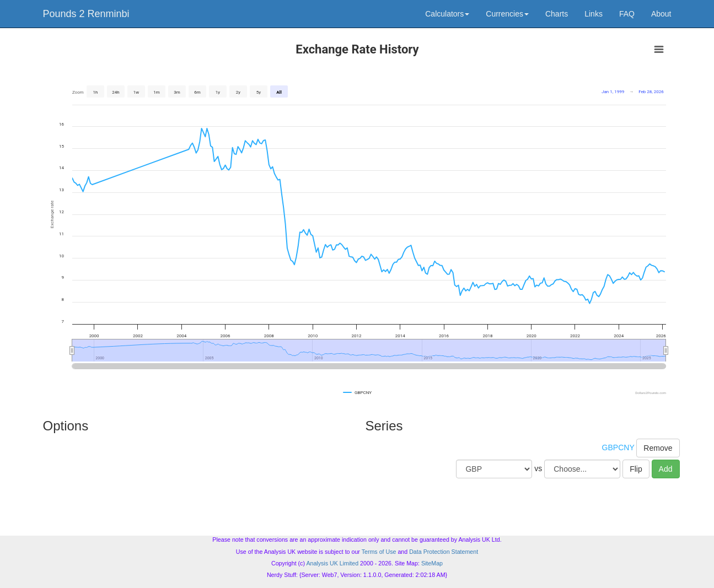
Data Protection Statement (444, 552)
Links (594, 14)
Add (666, 469)
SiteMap (432, 563)
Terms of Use (379, 552)
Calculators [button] (447, 14)
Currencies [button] (507, 14)
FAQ (627, 14)
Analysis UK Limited (332, 563)
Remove (658, 448)
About (661, 14)
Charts (557, 14)
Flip (636, 469)
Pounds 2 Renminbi (86, 14)
